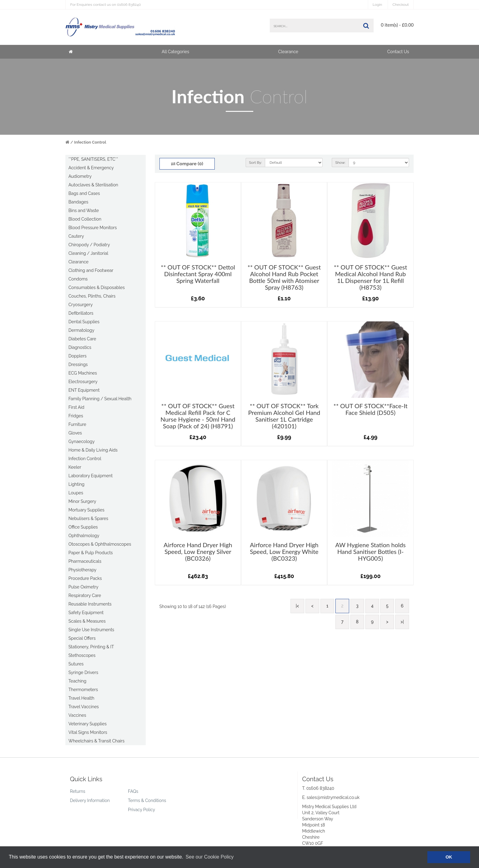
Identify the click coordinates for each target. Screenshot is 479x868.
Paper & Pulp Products (91, 553)
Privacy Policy (142, 810)
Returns (78, 791)
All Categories (175, 52)
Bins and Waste (84, 211)
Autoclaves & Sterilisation (93, 185)
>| (402, 622)
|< (297, 606)
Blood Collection (85, 219)
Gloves (75, 433)
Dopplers (77, 356)
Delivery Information (90, 800)
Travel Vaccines (84, 707)
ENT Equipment (84, 390)
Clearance (288, 52)
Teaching (77, 681)
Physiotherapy (82, 570)
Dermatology (81, 330)
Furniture (77, 424)
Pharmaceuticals (85, 561)
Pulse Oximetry (83, 587)
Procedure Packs (85, 578)
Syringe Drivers (83, 672)
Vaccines (77, 715)
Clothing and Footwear (91, 270)
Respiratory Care (85, 595)
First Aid (76, 407)
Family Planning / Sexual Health (100, 399)
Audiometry (80, 176)
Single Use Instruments (91, 630)
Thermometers (83, 690)
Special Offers (82, 638)
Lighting (77, 484)
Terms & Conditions (147, 800)
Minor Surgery (82, 501)
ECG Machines (83, 373)
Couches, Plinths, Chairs (92, 296)
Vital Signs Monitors (88, 732)
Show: (340, 163)
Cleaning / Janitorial (88, 253)
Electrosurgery (83, 382)
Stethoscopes (82, 655)
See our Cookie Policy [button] (209, 857)
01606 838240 (106, 5)
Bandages (78, 202)
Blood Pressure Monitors (93, 228)
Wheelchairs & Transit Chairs (96, 741)
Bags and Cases (84, 193)
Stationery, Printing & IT (91, 647)
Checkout (401, 5)
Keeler (75, 467)
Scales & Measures (87, 621)
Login (377, 5)
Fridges (76, 416)
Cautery (76, 236)
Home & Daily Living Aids (93, 450)
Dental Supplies (84, 322)
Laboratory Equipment (91, 476)
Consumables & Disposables (97, 288)
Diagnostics (80, 347)
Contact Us (398, 52)
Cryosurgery (80, 305)
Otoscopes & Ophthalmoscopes (100, 544)
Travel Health (81, 698)
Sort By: (255, 163)
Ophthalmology (84, 536)
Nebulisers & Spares (88, 518)
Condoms (78, 279)
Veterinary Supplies (88, 724)
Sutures (76, 664)
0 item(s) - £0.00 (397, 25)
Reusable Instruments (90, 604)
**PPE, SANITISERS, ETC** (93, 159)
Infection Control (90, 142)
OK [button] (449, 857)
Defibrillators (81, 313)
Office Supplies (83, 527)
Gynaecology (82, 441)
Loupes (76, 493)
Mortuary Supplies (86, 510)
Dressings (78, 364)
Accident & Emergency (91, 168)
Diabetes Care (82, 339)
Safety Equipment (86, 613)
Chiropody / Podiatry (89, 245)
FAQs (133, 791)
